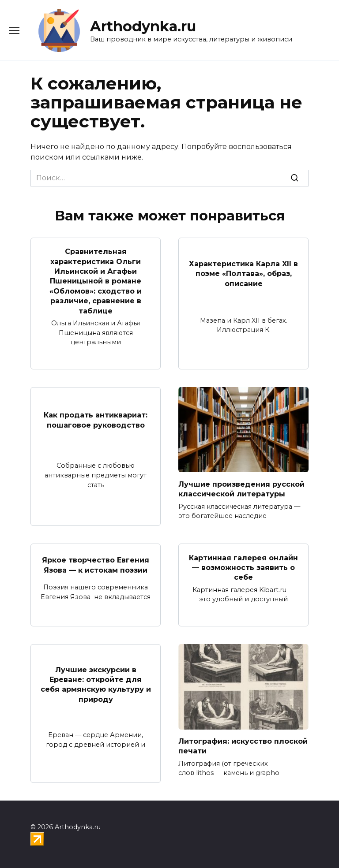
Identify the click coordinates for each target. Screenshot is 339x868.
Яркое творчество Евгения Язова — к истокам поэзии (96, 565)
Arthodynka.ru (143, 26)
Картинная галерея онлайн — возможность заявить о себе (243, 567)
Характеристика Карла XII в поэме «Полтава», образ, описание (243, 274)
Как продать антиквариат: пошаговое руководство (96, 420)
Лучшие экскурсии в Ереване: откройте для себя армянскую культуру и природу (96, 684)
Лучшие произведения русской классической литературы (241, 489)
